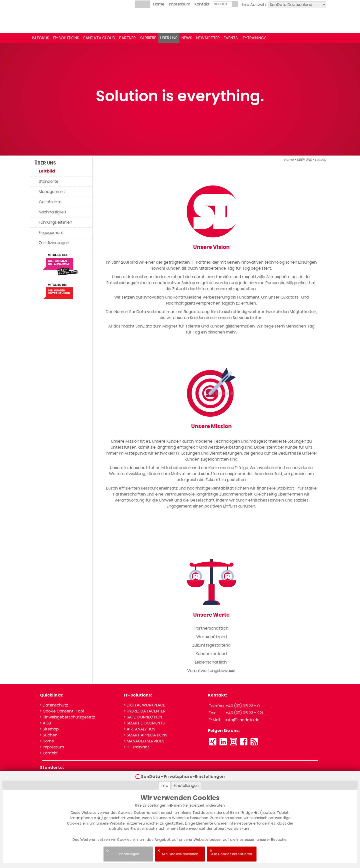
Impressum (180, 4)
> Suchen (49, 735)
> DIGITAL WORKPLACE (145, 705)
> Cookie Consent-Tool (62, 711)
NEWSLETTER (208, 38)
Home (159, 4)
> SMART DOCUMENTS (144, 723)
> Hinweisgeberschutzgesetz (67, 717)
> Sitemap (49, 729)
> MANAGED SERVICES (144, 741)
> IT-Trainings (137, 747)
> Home (47, 741)
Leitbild (321, 160)
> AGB (45, 723)
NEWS (187, 38)
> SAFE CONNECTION (143, 717)
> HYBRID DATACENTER (145, 711)
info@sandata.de (242, 720)
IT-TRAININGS (254, 38)
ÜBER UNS (169, 38)
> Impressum (52, 747)
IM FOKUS (41, 38)
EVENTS (231, 38)
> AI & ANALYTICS (140, 729)
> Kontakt (49, 753)
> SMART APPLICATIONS (146, 735)
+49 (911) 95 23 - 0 (243, 706)
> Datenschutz (54, 705)
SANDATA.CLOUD (99, 38)
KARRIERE (148, 38)
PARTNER (127, 38)
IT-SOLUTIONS (66, 38)
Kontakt (202, 4)
